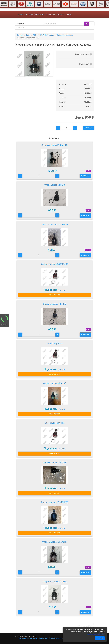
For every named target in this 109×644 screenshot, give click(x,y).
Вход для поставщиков (28, 638)
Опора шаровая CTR (54, 423)
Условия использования (58, 638)
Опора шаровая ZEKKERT (54, 542)
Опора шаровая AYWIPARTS (55, 502)
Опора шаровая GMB (55, 185)
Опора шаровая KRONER (55, 463)
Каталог (20, 35)
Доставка (29, 15)
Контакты (60, 15)
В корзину (88, 128)
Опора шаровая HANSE (55, 383)
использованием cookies (95, 634)
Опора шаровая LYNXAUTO (54, 145)
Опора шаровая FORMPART (55, 264)
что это (62, 290)
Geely (28, 35)
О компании (50, 15)
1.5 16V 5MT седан (46, 35)
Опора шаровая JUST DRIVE (54, 225)
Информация (39, 15)
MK (34, 35)
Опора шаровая (54, 344)
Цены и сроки (54, 295)
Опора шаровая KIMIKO (55, 304)
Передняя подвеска (65, 35)
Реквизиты (43, 638)
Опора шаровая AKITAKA (54, 582)
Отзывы (69, 15)
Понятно (100, 638)
